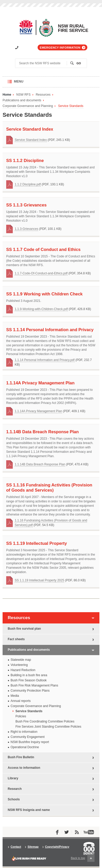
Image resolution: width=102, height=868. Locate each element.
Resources (43, 95)
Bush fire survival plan (24, 629)
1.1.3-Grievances (26, 229)
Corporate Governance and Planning (28, 106)
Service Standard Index (31, 140)
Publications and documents (22, 100)
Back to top (83, 858)
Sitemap (33, 847)
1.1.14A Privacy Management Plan (38, 411)
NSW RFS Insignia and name (29, 810)
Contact (16, 847)
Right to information (24, 732)
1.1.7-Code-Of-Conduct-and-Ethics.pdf (41, 273)
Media (15, 696)
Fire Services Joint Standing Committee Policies (48, 727)
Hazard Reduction (23, 670)
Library (13, 778)
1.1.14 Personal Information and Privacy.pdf (45, 360)
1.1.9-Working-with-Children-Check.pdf (41, 309)
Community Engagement (28, 737)
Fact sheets (16, 639)
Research (15, 789)
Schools (14, 799)
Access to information (24, 768)
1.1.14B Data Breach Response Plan (40, 464)
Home (7, 95)
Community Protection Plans (30, 691)
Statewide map (21, 660)
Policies (21, 716)
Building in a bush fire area (29, 675)
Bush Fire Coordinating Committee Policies (45, 721)
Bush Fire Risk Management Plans (34, 685)
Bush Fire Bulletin (21, 757)
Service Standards (71, 106)
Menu (24, 83)
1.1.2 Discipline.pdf (28, 184)
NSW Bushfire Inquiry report (30, 742)
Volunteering (19, 665)
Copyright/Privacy (57, 847)
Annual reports (21, 701)
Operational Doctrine (25, 747)
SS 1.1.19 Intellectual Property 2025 (39, 580)
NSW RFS (23, 95)
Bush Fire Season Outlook (29, 680)
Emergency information (60, 48)
